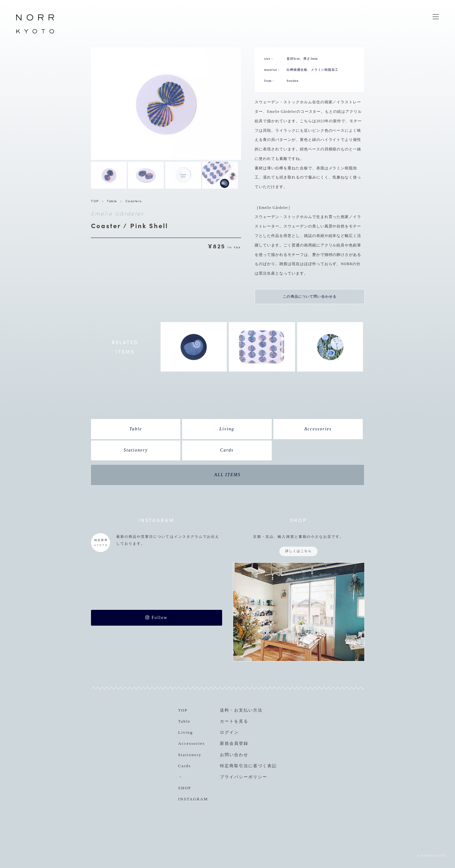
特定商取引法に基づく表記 (248, 766)
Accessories (318, 429)
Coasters (134, 201)
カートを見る (234, 721)
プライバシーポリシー (244, 777)
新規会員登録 (234, 743)
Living (227, 429)
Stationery (136, 450)
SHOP (185, 788)
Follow (156, 618)
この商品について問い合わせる (310, 296)
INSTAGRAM (193, 799)
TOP (95, 201)
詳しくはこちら (299, 551)
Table (112, 201)
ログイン (229, 732)
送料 (225, 710)
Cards (227, 450)
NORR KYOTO (35, 33)
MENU (436, 17)
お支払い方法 (248, 710)
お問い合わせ (234, 755)
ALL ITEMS (227, 475)
